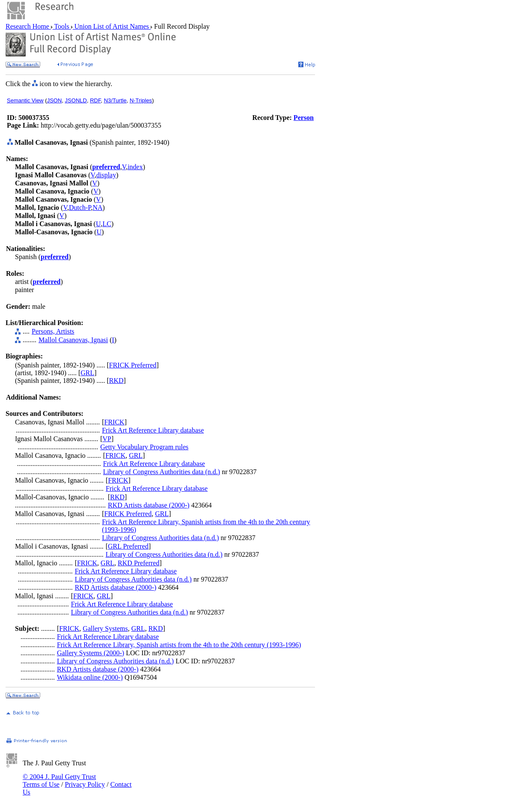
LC (107, 224)
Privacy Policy (85, 784)
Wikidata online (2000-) (90, 677)
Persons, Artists (53, 331)
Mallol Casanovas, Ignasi (73, 340)
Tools (62, 26)
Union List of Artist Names (112, 26)
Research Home (28, 26)
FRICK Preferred (133, 365)
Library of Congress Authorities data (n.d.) (162, 472)
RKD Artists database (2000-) (149, 505)
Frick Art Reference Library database (153, 430)
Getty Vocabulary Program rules (144, 447)
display (106, 175)
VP (107, 439)
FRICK (114, 422)
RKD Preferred (138, 563)
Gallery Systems (105, 628)
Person (304, 118)
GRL (87, 373)
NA (98, 207)
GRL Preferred (128, 546)
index (135, 167)
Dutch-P (80, 207)
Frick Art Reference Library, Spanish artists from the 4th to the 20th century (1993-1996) (179, 645)
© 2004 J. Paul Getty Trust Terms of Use (59, 781)
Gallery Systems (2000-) (91, 653)
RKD (116, 381)
